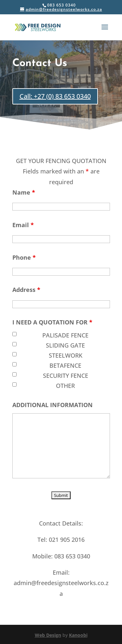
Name (24, 192)
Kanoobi (78, 635)
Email (23, 225)
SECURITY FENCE (66, 376)
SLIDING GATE (65, 345)
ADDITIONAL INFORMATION (53, 405)
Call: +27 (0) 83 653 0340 (55, 96)
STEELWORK (66, 355)
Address (26, 290)
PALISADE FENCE (65, 335)
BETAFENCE (65, 365)
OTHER (65, 386)
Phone (24, 257)
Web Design (48, 635)
